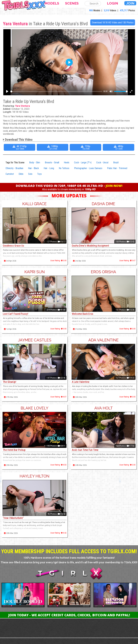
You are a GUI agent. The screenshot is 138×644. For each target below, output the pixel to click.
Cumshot (10, 174)
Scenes (72, 3)
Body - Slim (35, 163)
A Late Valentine (81, 382)
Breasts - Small (52, 163)
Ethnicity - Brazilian (14, 168)
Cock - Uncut (102, 163)
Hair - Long (49, 168)
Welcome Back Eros (83, 314)
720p (86, 147)
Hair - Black (33, 168)
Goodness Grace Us (13, 246)
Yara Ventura (15, 24)
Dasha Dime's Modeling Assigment (90, 246)
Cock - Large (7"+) (83, 163)
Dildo (21, 174)
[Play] (7, 91)
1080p (53, 147)
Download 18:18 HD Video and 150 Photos (113, 22)
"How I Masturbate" (13, 518)
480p (119, 147)
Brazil (116, 163)
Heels (67, 163)
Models (52, 3)
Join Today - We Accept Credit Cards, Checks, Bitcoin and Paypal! (69, 615)
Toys (39, 174)
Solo (30, 174)
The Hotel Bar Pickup (14, 450)
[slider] (56, 91)
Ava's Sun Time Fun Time (85, 450)
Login (112, 3)
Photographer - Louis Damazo (88, 168)
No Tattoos (64, 168)
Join (130, 3)
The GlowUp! (10, 382)
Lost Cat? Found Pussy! (16, 314)
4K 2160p (20, 147)
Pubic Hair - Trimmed (117, 168)
